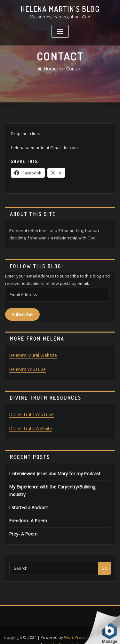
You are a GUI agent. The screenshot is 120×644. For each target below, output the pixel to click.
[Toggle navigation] (60, 31)
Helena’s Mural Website (32, 354)
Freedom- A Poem (26, 510)
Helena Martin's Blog (60, 9)
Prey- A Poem (22, 522)
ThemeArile (69, 632)
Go (104, 557)
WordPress (75, 625)
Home (51, 69)
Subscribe (22, 314)
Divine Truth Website (29, 427)
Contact (74, 69)
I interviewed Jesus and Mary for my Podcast (52, 471)
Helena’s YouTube (27, 368)
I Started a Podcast (28, 497)
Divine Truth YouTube (30, 413)
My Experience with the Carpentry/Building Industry (59, 484)
